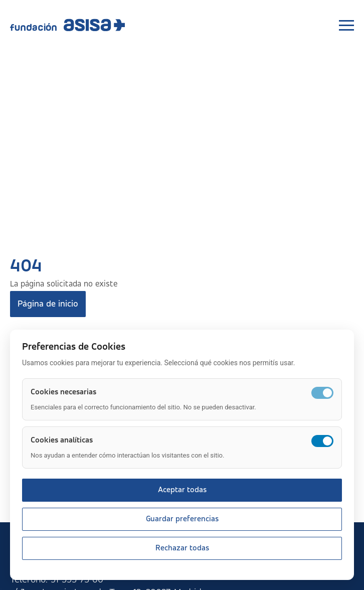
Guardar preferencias (182, 519)
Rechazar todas (182, 548)
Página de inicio (48, 304)
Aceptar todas (182, 490)
